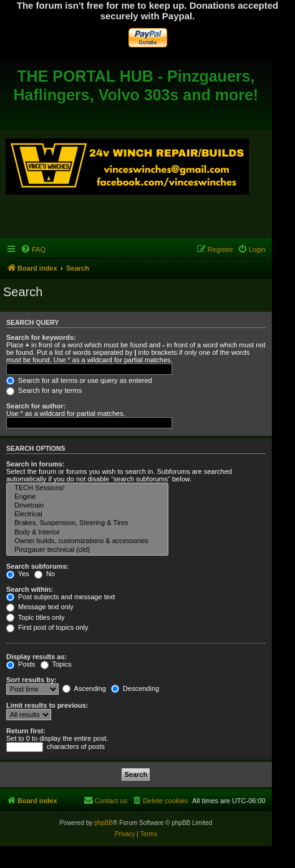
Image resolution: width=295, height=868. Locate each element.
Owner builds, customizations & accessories (87, 541)
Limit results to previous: (47, 705)
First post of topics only (47, 627)
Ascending (84, 688)
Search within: (30, 589)
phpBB (104, 823)
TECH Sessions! (87, 488)
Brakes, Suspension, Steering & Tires (87, 523)
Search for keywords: (41, 337)
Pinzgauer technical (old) (87, 550)
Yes (18, 574)
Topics (56, 664)
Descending (135, 688)
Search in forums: (36, 464)
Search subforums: (37, 566)
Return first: (26, 731)
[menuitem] (33, 249)
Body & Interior (87, 533)
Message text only (40, 607)
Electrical (87, 514)
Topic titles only (35, 617)
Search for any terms (44, 390)
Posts (21, 664)
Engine (87, 497)
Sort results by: (31, 680)
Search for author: (36, 406)
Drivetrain (87, 506)
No (45, 574)
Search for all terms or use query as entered (79, 380)
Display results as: (36, 657)
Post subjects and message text (60, 597)
